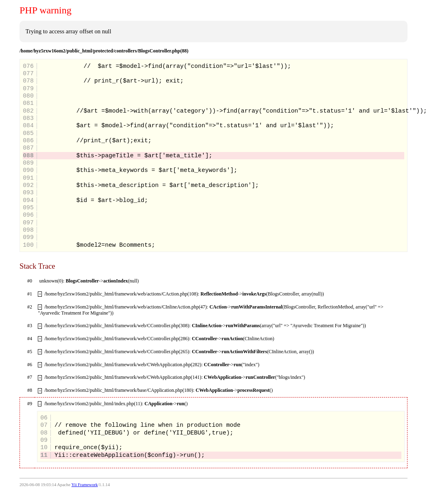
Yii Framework (85, 485)
